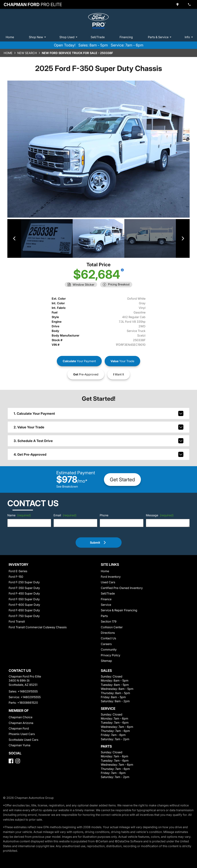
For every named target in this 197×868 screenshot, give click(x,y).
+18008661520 (28, 703)
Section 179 (109, 621)
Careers (106, 644)
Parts (104, 616)
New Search (27, 53)
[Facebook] (11, 761)
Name (19, 515)
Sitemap (106, 661)
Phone (104, 515)
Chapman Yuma (19, 745)
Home (10, 37)
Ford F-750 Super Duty (24, 616)
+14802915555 (28, 691)
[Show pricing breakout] (122, 270)
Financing (126, 37)
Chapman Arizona (21, 723)
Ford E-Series (18, 571)
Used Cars (108, 582)
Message (160, 515)
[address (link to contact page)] (178, 4)
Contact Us (108, 638)
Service (106, 605)
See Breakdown (67, 486)
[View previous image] (14, 238)
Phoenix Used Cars (22, 734)
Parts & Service (160, 37)
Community (109, 649)
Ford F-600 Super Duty (24, 605)
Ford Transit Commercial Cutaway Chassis (38, 627)
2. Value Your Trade (98, 427)
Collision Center (112, 627)
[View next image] (183, 238)
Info (189, 37)
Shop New (38, 37)
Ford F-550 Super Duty (24, 599)
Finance (106, 599)
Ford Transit (17, 621)
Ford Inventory (111, 577)
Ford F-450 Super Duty (24, 593)
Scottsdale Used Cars (23, 740)
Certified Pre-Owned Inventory (122, 588)
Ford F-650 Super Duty (24, 610)
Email (65, 515)
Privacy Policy (111, 655)
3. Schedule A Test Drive (98, 441)
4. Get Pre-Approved (98, 454)
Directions (108, 633)
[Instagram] (18, 761)
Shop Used (69, 37)
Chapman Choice (21, 717)
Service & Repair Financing (119, 610)
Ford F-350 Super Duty (24, 588)
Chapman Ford (19, 728)
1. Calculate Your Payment (98, 413)
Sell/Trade (98, 37)
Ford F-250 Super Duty (24, 582)
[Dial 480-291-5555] (190, 4)
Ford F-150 (16, 577)
